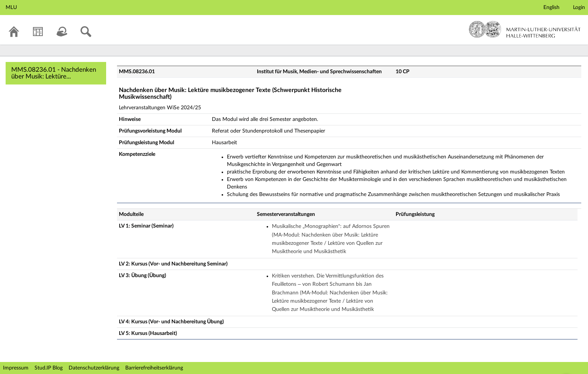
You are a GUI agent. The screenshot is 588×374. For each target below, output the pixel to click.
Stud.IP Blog (49, 368)
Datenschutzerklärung (94, 368)
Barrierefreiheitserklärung (154, 368)
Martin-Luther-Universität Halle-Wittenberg (525, 29)
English (551, 8)
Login (579, 8)
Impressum (16, 368)
